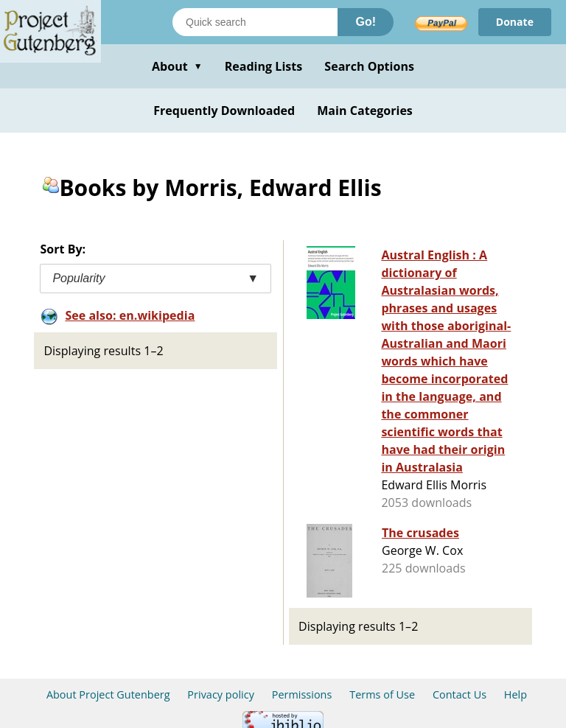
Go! (366, 22)
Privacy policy (221, 694)
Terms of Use (382, 694)
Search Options (369, 66)
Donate (515, 22)
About (177, 66)
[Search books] (255, 22)
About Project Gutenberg (108, 694)
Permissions (302, 694)
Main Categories (365, 111)
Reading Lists (264, 66)
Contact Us (460, 694)
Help (516, 694)
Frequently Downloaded (224, 111)
